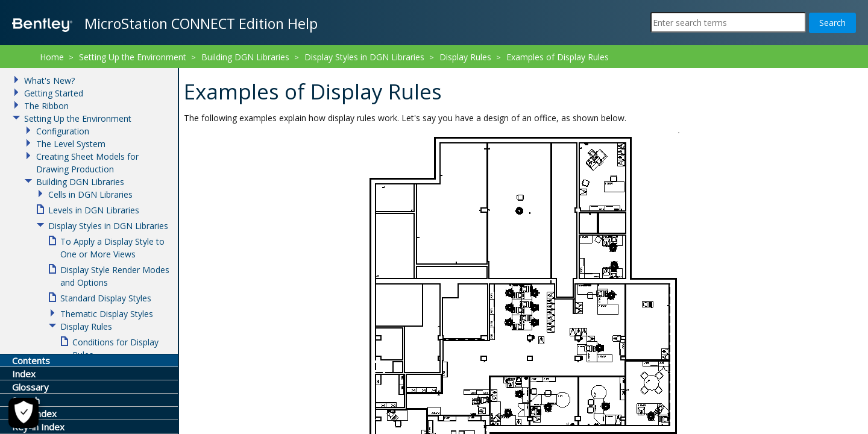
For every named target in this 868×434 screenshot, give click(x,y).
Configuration (63, 131)
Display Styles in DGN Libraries (364, 57)
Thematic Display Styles (107, 314)
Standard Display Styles (106, 298)
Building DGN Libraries (245, 57)
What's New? (49, 80)
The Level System (71, 144)
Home (52, 57)
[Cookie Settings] (24, 413)
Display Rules (465, 57)
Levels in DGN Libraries (94, 210)
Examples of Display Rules (558, 57)
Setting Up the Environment (133, 57)
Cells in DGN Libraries (90, 194)
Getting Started (54, 93)
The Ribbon (46, 106)
